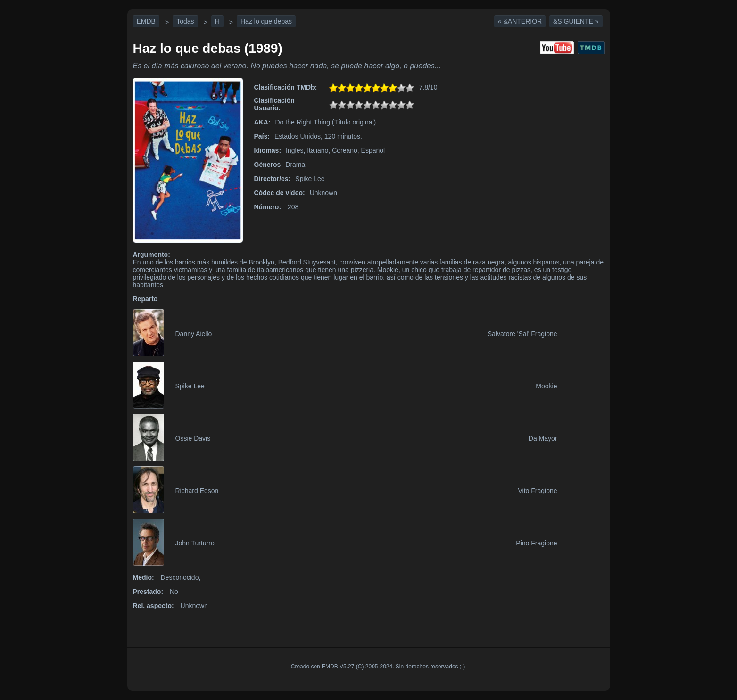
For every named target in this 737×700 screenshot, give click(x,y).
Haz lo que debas (266, 21)
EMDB (146, 21)
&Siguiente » (576, 21)
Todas (185, 21)
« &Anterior (520, 21)
